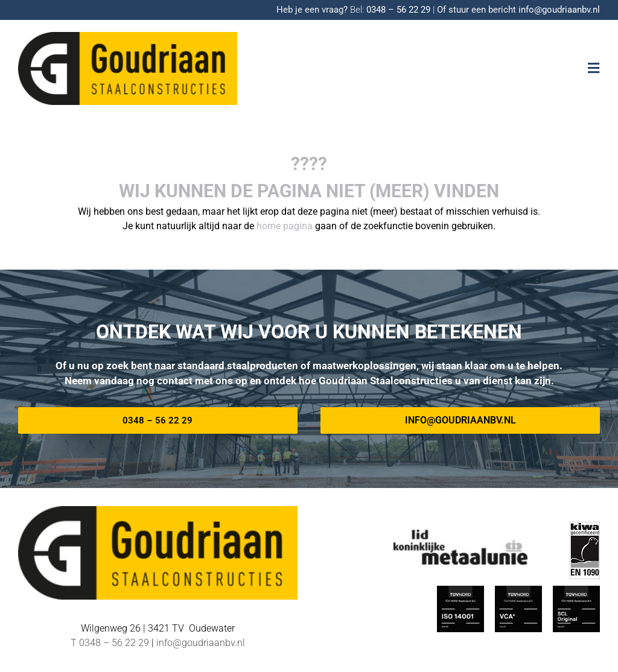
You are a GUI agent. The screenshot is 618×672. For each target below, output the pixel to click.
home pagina (285, 226)
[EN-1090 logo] (585, 526)
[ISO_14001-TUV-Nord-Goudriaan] (460, 590)
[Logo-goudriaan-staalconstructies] (128, 36)
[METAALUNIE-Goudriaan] (460, 534)
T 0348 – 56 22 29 (110, 643)
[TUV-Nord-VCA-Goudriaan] (518, 590)
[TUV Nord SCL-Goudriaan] (576, 590)
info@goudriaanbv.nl (559, 10)
